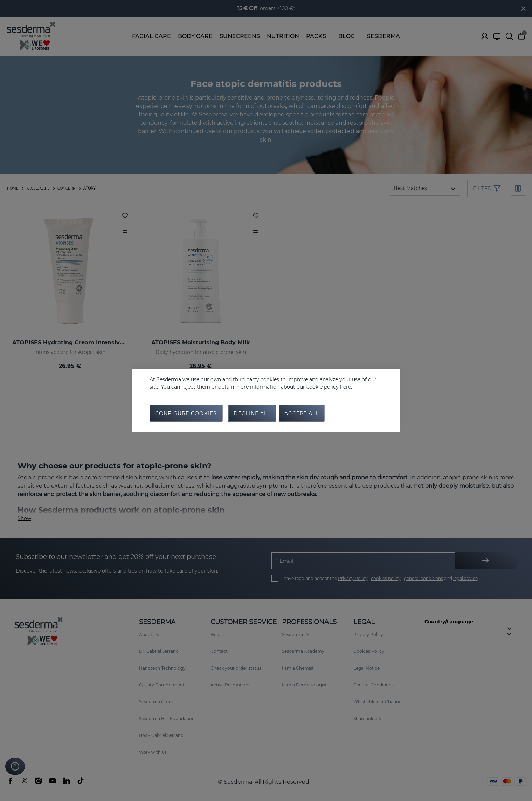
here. (346, 387)
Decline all (252, 413)
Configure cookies (186, 413)
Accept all (302, 413)
